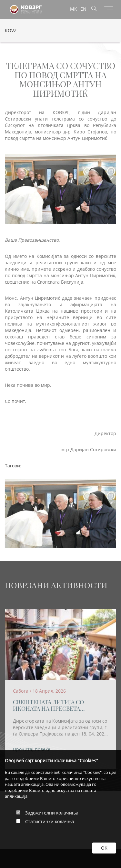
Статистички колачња (50, 821)
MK (74, 9)
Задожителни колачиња (52, 813)
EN (83, 9)
